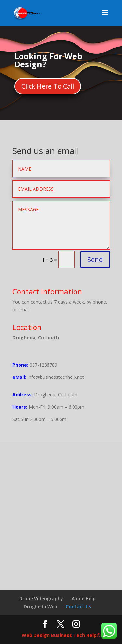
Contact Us (78, 606)
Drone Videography (41, 599)
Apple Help (84, 599)
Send (95, 260)
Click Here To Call (48, 86)
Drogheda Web (41, 606)
